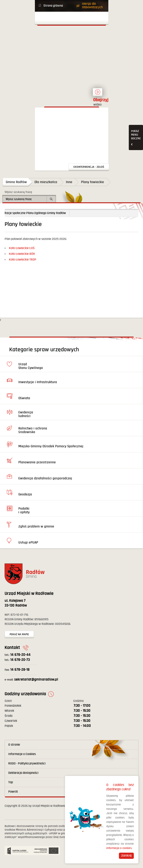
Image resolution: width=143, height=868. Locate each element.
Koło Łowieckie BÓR (22, 254)
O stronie (14, 745)
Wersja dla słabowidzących (92, 6)
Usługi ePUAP (28, 542)
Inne (69, 182)
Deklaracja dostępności (23, 773)
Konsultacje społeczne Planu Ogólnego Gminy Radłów (41, 213)
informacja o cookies (119, 848)
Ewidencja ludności (26, 414)
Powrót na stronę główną (72, 47)
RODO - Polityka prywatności (27, 764)
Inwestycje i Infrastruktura (38, 382)
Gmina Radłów (16, 182)
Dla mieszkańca (46, 182)
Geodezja (25, 494)
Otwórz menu (72, 18)
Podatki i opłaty (24, 510)
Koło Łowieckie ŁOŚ (22, 248)
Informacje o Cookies (22, 754)
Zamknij (126, 856)
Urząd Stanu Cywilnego (31, 366)
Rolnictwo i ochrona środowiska (33, 430)
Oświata (24, 398)
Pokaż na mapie (19, 634)
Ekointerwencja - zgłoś (89, 167)
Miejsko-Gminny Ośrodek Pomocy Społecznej (51, 446)
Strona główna (53, 6)
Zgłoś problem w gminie (36, 526)
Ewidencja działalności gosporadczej (45, 478)
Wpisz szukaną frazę (18, 192)
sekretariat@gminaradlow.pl (31, 680)
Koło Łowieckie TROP (23, 260)
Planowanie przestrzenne (37, 462)
